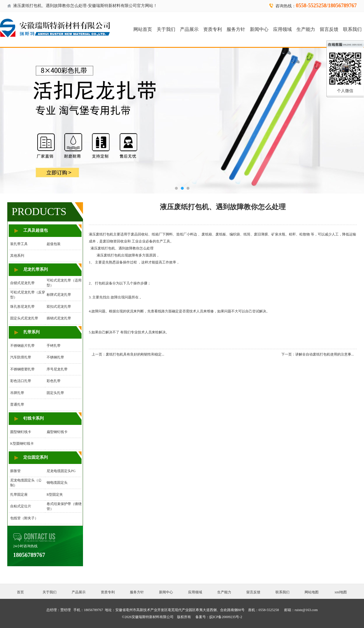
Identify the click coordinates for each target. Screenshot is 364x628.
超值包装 (54, 244)
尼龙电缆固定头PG (61, 471)
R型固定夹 (55, 495)
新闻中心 (259, 29)
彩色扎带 (54, 381)
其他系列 (17, 256)
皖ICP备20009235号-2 (226, 617)
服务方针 (236, 29)
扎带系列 (31, 332)
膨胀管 (15, 471)
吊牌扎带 (17, 393)
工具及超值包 (36, 230)
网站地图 (312, 592)
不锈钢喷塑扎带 (22, 369)
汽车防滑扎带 (21, 357)
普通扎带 (17, 404)
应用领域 (282, 29)
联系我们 (352, 29)
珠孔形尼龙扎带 (22, 307)
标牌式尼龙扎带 (59, 295)
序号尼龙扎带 (57, 369)
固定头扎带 (55, 393)
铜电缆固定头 (57, 483)
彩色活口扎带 (21, 381)
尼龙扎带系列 (36, 269)
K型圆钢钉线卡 (22, 444)
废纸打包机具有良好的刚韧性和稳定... (135, 354)
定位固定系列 (36, 457)
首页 (20, 592)
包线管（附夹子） (24, 518)
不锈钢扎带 (55, 357)
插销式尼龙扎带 (59, 318)
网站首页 (143, 29)
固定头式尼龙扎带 (24, 318)
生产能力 (306, 29)
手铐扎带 (54, 346)
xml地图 (341, 592)
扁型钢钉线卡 (57, 432)
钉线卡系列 (33, 418)
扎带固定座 (19, 495)
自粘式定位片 (21, 506)
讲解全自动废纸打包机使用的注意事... (325, 354)
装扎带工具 (19, 244)
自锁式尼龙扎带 (22, 283)
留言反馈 (329, 29)
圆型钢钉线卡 (21, 432)
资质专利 (213, 29)
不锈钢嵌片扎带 (22, 346)
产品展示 (189, 29)
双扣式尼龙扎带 (59, 307)
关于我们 (166, 29)
